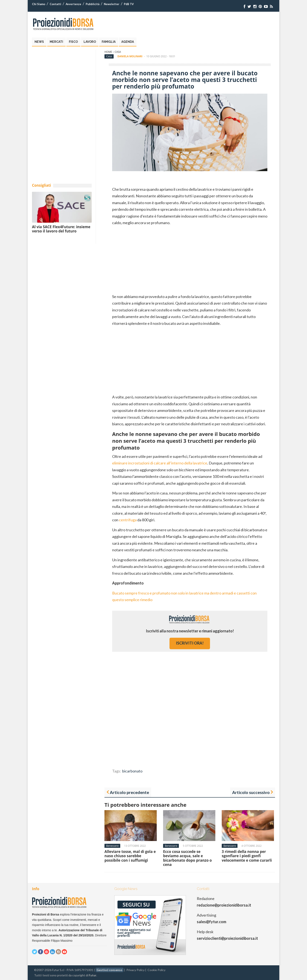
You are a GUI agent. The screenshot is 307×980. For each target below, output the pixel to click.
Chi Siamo (39, 4)
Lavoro (90, 42)
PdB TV (129, 4)
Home (108, 52)
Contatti (55, 4)
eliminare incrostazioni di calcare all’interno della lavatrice (160, 463)
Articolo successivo (251, 792)
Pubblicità (93, 4)
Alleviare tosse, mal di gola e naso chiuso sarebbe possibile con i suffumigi (130, 856)
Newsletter (112, 4)
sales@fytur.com (211, 922)
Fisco (73, 42)
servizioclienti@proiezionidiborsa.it (227, 938)
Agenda (128, 42)
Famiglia (109, 42)
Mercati (56, 42)
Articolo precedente (129, 792)
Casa (118, 52)
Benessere (112, 846)
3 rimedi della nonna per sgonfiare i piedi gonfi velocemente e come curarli (247, 856)
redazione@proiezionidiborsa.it (224, 905)
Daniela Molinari (130, 56)
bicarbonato (132, 771)
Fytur (93, 975)
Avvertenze (73, 4)
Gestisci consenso (109, 970)
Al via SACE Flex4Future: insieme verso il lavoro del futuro (61, 229)
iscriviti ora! (190, 643)
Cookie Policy (156, 970)
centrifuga (128, 520)
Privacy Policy (135, 970)
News (39, 42)
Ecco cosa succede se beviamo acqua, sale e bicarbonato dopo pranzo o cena (187, 858)
